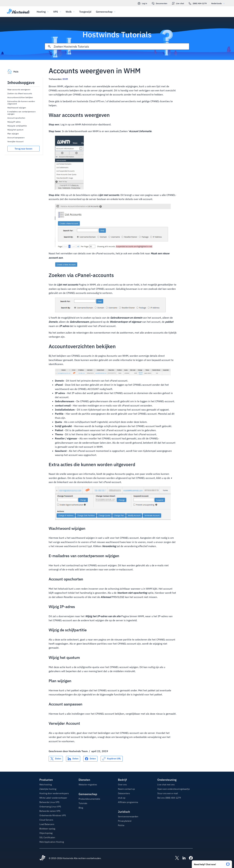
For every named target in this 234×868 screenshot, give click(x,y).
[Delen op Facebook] (90, 759)
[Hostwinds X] (175, 858)
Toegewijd (85, 12)
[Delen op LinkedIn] (73, 759)
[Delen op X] (56, 759)
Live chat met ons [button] (166, 785)
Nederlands (219, 3)
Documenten (160, 3)
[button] (212, 863)
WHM (65, 79)
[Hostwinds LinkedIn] (182, 858)
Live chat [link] (178, 3)
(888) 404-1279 (198, 3)
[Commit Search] (49, 46)
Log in (142, 3)
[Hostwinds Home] (43, 858)
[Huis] (18, 12)
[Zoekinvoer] (121, 47)
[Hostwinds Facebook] (189, 858)
